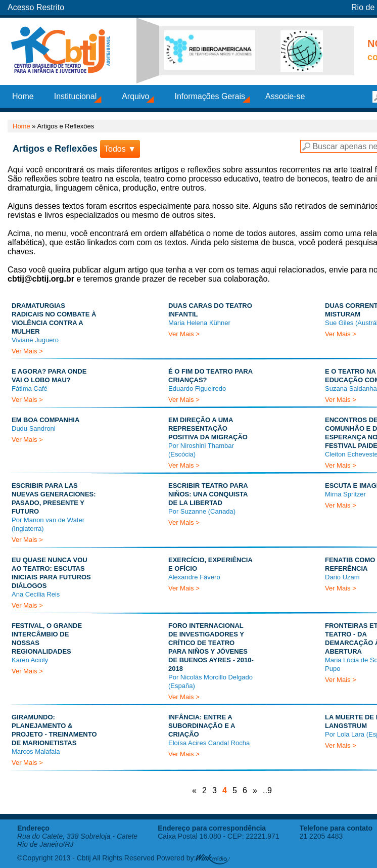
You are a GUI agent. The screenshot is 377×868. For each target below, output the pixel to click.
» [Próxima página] (255, 790)
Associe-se (285, 96)
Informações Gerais (210, 96)
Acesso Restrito (36, 7)
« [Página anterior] (194, 790)
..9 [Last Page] (267, 790)
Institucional (76, 96)
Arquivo (135, 96)
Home (23, 96)
